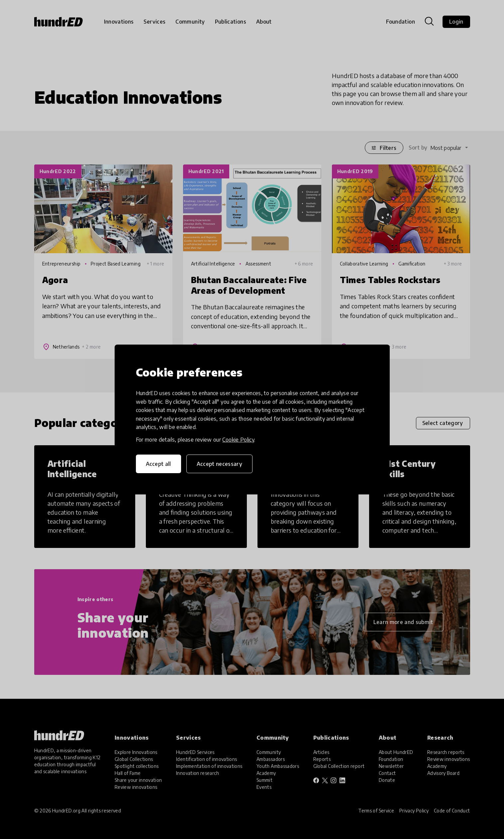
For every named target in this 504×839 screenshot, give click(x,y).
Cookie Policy (238, 440)
